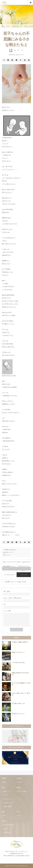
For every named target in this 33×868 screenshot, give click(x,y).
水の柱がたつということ (18, 714)
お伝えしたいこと (20, 55)
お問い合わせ (7, 832)
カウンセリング (8, 799)
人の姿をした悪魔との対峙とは (20, 642)
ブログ (4, 816)
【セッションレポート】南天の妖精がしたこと (9, 563)
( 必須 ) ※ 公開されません (13, 598)
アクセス (19, 816)
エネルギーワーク (8, 803)
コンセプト (20, 782)
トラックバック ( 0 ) (9, 575)
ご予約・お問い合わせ (8, 825)
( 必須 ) (7, 591)
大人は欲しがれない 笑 (18, 703)
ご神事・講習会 (8, 807)
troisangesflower (12, 550)
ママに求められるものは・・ (19, 663)
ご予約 (5, 829)
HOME (4, 782)
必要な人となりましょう (18, 652)
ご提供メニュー (6, 791)
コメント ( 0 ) (24, 575)
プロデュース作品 (21, 791)
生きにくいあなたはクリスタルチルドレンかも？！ (24, 563)
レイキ (5, 795)
